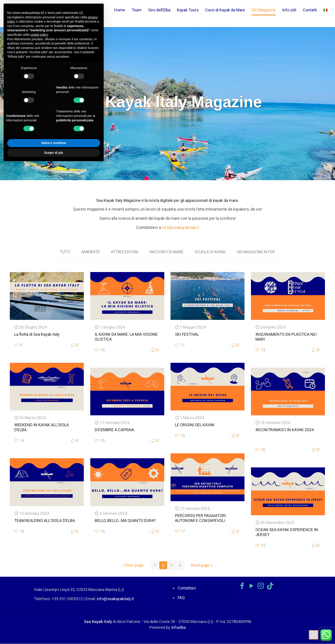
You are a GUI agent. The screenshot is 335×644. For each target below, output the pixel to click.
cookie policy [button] (39, 35)
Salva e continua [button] (54, 143)
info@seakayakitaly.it (180, 227)
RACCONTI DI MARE (167, 252)
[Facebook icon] (242, 586)
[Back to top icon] (314, 635)
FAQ (181, 598)
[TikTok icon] (270, 586)
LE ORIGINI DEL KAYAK (195, 425)
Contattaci (187, 588)
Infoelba (178, 628)
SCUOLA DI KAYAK (212, 252)
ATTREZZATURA (124, 252)
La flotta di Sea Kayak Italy (37, 335)
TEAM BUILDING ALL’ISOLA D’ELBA (45, 521)
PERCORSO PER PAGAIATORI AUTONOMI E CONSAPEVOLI (200, 518)
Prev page (133, 565)
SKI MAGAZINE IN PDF (259, 252)
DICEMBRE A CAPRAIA (114, 430)
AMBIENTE (88, 252)
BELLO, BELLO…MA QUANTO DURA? (125, 521)
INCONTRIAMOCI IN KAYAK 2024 (284, 430)
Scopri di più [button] (54, 153)
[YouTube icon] (251, 586)
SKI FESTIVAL (187, 335)
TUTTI (62, 252)
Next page (202, 565)
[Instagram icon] (261, 586)
